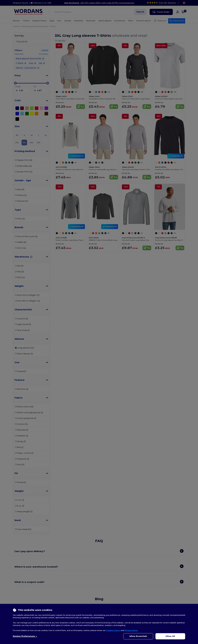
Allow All (170, 636)
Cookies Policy (113, 630)
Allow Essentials (138, 636)
